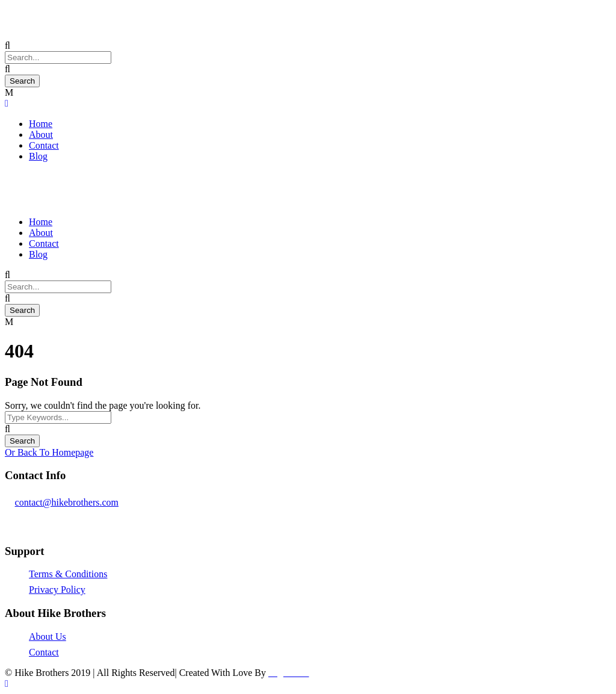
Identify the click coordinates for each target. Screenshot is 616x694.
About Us (48, 637)
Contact (44, 145)
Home (41, 124)
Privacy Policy (57, 590)
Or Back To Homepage (49, 452)
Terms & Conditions (68, 574)
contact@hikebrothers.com (67, 502)
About (41, 135)
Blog (38, 156)
